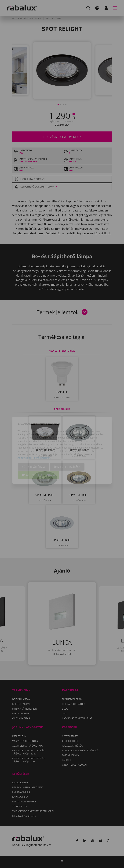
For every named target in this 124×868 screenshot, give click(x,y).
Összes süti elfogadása (38, 459)
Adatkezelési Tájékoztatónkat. (34, 441)
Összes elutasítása (67, 451)
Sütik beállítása (33, 451)
